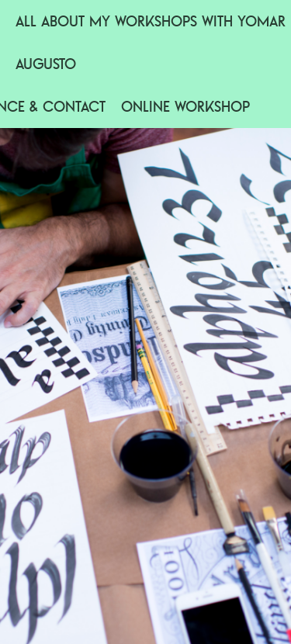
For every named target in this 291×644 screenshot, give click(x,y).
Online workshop (185, 107)
